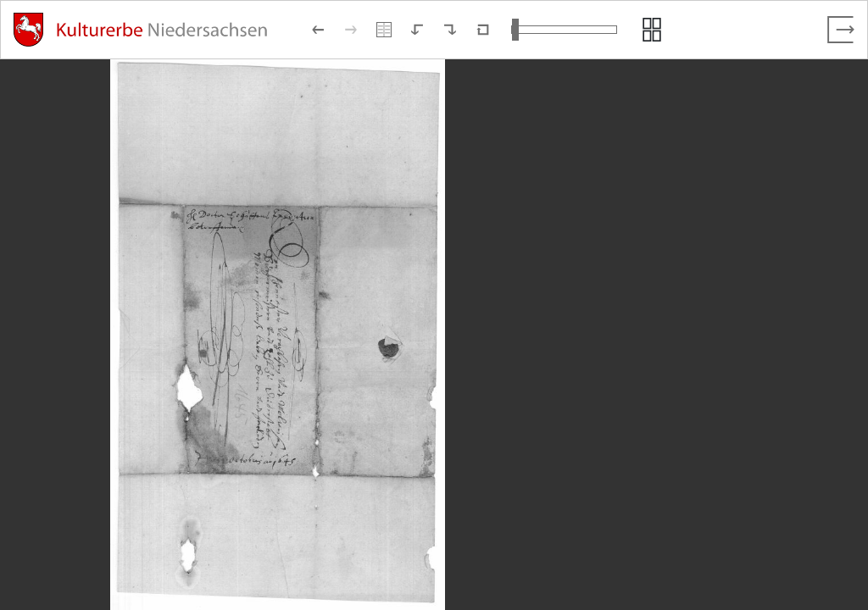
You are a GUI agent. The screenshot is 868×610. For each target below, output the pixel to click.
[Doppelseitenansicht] (384, 30)
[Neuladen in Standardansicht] (483, 30)
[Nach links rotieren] (417, 30)
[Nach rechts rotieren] (450, 30)
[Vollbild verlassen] (841, 30)
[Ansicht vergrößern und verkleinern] (564, 30)
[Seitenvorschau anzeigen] (652, 30)
